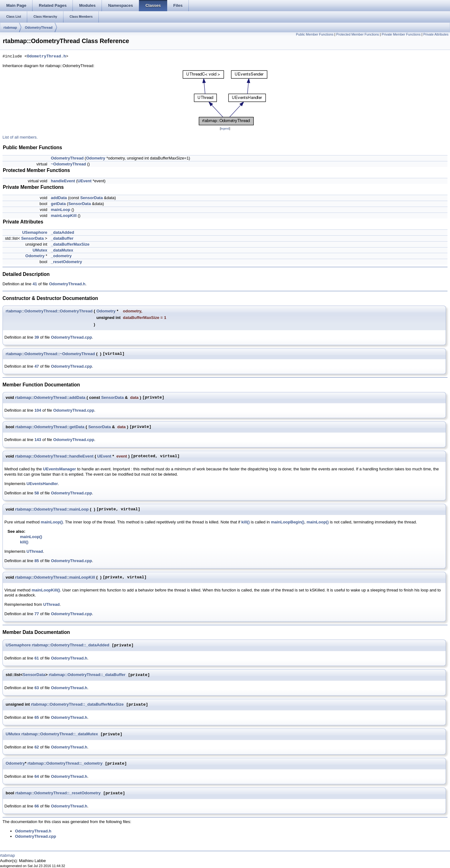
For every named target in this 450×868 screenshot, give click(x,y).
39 (37, 337)
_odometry (61, 256)
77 (37, 614)
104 (38, 410)
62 (37, 747)
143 (38, 440)
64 (37, 776)
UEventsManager (60, 469)
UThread (35, 551)
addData (59, 198)
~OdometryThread (68, 164)
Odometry (95, 158)
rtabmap (10, 27)
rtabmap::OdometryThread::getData (50, 427)
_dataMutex (62, 250)
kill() (245, 522)
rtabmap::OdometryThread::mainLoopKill (55, 577)
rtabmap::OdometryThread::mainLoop (52, 509)
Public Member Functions (315, 34)
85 (37, 561)
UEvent (85, 181)
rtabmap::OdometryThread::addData (50, 397)
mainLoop (61, 210)
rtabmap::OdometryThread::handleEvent (54, 456)
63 (37, 688)
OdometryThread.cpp (71, 337)
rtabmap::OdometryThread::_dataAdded (71, 645)
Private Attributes (436, 34)
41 (35, 284)
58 (37, 493)
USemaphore (35, 232)
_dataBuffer (62, 238)
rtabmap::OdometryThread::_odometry (65, 764)
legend (225, 129)
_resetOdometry (67, 262)
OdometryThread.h (46, 56)
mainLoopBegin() (288, 522)
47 (37, 366)
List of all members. (20, 137)
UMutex (40, 250)
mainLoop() (52, 522)
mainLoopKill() (46, 590)
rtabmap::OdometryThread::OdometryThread (49, 311)
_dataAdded (62, 232)
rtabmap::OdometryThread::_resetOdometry (58, 793)
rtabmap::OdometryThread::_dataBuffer (87, 675)
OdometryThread (39, 27)
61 (37, 658)
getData (58, 204)
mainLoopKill (64, 216)
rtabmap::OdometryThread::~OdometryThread (50, 354)
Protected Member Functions (358, 34)
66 (37, 806)
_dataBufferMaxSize (70, 244)
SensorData (92, 198)
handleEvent (63, 181)
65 (37, 717)
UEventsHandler (42, 484)
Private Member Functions (401, 34)
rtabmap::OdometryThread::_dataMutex (60, 734)
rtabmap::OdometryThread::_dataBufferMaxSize (77, 705)
